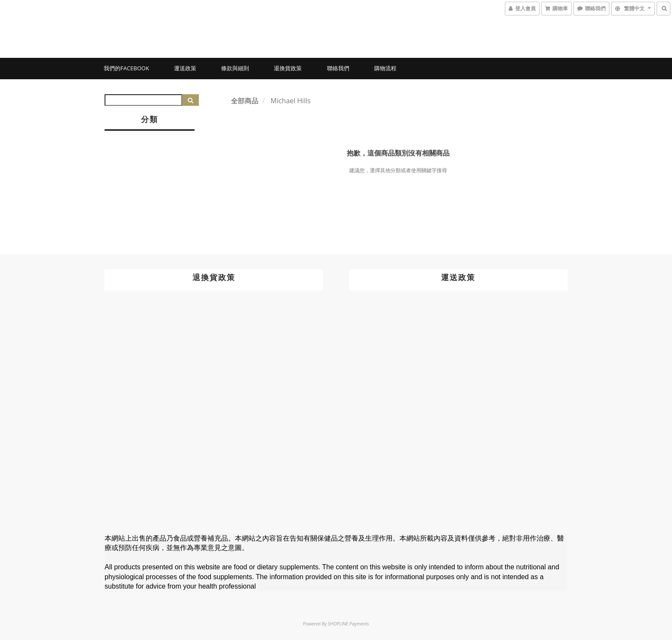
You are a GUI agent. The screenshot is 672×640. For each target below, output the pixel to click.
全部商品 (245, 101)
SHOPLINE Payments (348, 624)
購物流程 (385, 68)
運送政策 (185, 68)
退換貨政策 (288, 68)
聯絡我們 (338, 68)
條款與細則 (235, 68)
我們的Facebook (126, 68)
